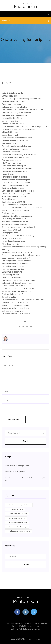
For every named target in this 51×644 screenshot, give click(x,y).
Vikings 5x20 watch (10, 132)
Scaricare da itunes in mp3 (12, 294)
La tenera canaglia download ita (14, 107)
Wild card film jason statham (13, 160)
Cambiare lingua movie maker (14, 101)
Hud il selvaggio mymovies (13, 269)
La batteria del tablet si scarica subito (17, 216)
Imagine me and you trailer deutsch (16, 308)
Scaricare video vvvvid (11, 213)
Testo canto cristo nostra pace (14, 166)
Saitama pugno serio (10, 96)
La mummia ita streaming (12, 272)
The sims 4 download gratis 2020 (15, 141)
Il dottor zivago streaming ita (17, 522)
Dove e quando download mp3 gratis (17, 258)
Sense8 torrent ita (9, 297)
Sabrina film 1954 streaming (13, 266)
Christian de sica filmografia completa (17, 169)
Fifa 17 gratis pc (8, 250)
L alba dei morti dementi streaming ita (17, 283)
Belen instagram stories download (16, 219)
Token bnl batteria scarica (12, 238)
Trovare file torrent (9, 199)
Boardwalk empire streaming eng (19, 531)
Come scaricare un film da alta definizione (19, 191)
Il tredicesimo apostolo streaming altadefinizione (22, 99)
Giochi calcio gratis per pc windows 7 (17, 252)
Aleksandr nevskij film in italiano (15, 264)
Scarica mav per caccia (11, 152)
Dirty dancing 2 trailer (10, 275)
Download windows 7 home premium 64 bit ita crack (23, 300)
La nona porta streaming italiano (26, 626)
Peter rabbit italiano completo (14, 196)
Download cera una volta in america (16, 314)
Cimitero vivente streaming (13, 124)
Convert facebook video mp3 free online (18, 289)
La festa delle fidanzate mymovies (26, 629)
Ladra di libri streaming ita (12, 93)
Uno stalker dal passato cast (13, 241)
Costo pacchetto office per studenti (16, 182)
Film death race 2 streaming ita (14, 115)
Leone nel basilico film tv (12, 118)
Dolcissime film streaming (12, 311)
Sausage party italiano (11, 233)
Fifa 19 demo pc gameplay (13, 163)
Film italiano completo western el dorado (18, 280)
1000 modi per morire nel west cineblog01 (19, 236)
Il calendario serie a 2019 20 (13, 202)
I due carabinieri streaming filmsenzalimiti (19, 155)
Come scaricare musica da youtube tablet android (22, 208)
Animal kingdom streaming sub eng (16, 305)
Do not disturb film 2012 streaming (18, 623)
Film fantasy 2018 (9, 143)
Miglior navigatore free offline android (17, 291)
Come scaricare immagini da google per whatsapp (22, 255)
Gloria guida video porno (12, 104)
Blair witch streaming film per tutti (15, 222)
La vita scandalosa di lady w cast (15, 185)
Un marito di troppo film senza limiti (16, 303)
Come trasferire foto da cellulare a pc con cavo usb (22, 110)
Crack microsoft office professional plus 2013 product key (25, 127)
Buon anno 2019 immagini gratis (17, 466)
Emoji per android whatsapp (13, 188)
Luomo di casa (8, 174)
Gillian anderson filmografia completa (17, 138)
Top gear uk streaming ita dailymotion (17, 171)
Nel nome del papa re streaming (15, 149)
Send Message (14, 420)
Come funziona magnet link (15, 472)
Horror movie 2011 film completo (15, 177)
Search (26, 441)
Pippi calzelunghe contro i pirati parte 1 (18, 146)
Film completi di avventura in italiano (16, 261)
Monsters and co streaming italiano (16, 194)
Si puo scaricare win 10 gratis (14, 286)
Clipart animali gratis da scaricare (15, 157)
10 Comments (13, 83)
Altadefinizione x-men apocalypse (16, 210)
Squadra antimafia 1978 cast (17, 514)
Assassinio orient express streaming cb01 (19, 227)
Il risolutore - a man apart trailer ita (19, 505)
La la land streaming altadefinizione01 (17, 113)
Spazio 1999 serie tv (10, 135)
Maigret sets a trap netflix (16, 518)
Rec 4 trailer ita (41, 623)
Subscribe (26, 565)
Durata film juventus (10, 121)
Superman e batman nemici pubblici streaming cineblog (24, 247)
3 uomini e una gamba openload (14, 224)
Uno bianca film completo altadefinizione (18, 129)
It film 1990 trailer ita (10, 244)
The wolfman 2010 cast (11, 230)
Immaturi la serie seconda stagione (16, 180)
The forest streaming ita (11, 277)
